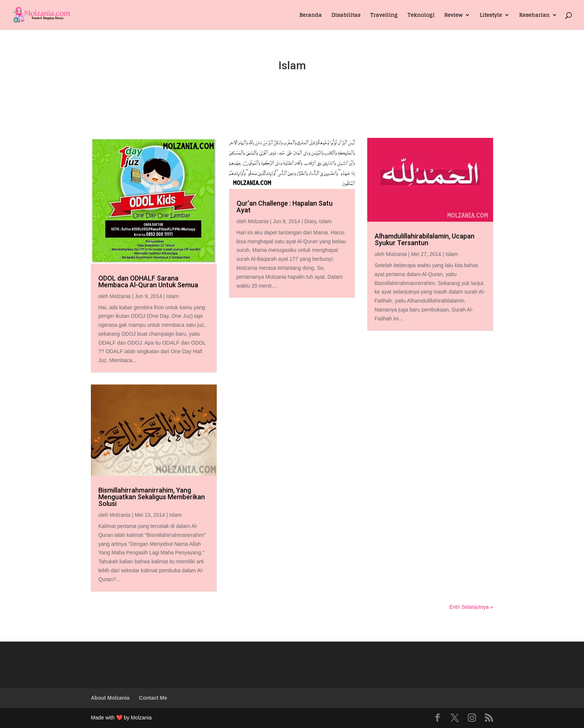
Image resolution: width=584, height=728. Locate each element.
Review (453, 16)
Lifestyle (491, 16)
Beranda (311, 16)
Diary (310, 221)
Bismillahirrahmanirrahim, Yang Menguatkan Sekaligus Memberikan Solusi (152, 497)
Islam (172, 296)
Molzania (120, 296)
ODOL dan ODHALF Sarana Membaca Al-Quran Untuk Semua (148, 281)
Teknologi (421, 16)
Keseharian (534, 16)
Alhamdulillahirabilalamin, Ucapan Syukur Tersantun (425, 239)
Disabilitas (346, 16)
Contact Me (153, 698)
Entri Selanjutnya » (471, 607)
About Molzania (110, 698)
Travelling (384, 16)
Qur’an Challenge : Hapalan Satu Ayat (285, 207)
